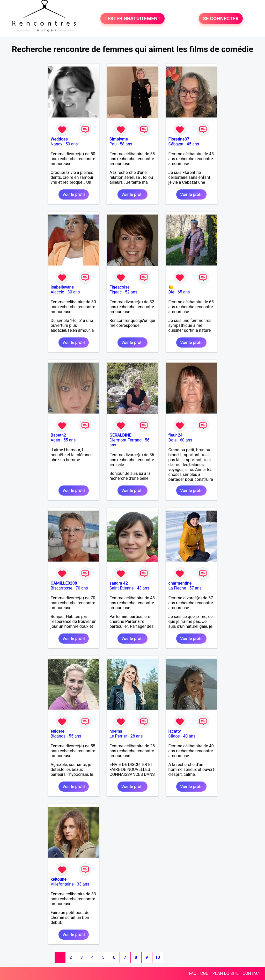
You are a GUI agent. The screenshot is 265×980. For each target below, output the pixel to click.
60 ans (186, 440)
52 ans (131, 292)
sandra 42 (119, 583)
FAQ (193, 973)
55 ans (70, 440)
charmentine (180, 583)
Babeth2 (58, 435)
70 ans (82, 588)
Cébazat (176, 144)
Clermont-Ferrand (126, 440)
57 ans (195, 588)
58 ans (126, 144)
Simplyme (119, 139)
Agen (56, 440)
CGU (204, 973)
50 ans (72, 144)
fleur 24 (176, 435)
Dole (173, 440)
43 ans (143, 588)
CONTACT (252, 973)
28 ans (137, 736)
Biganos (58, 736)
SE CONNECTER (221, 19)
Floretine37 (179, 139)
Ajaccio (58, 292)
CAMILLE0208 (64, 583)
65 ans (184, 292)
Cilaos (174, 736)
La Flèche (177, 588)
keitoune (59, 879)
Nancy (57, 144)
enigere (58, 731)
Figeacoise (119, 287)
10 (158, 957)
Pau (113, 144)
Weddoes (59, 139)
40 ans (189, 736)
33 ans (83, 884)
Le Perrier (118, 736)
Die (171, 292)
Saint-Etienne (122, 588)
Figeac (116, 292)
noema (116, 731)
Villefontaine (62, 884)
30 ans (74, 292)
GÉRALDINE (120, 435)
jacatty (175, 731)
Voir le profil (73, 194)
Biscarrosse (62, 588)
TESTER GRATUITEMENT (133, 19)
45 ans (193, 144)
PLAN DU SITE (226, 973)
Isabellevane (62, 287)
